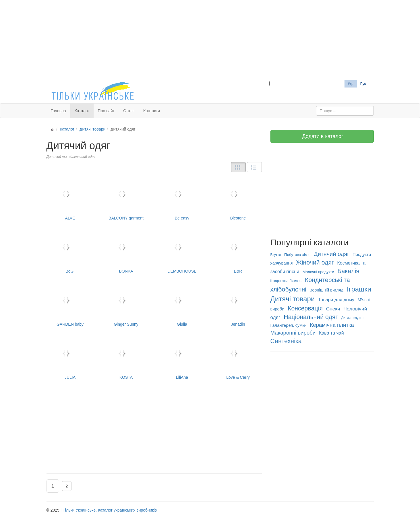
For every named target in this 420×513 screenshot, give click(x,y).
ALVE (70, 198)
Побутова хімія (297, 255)
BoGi (70, 251)
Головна (58, 111)
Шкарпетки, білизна (286, 281)
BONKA (126, 251)
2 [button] (67, 486)
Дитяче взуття (352, 318)
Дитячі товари (92, 129)
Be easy (182, 198)
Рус (363, 84)
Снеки (333, 309)
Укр (351, 84)
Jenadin (238, 305)
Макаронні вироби (293, 333)
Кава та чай (331, 333)
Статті (129, 111)
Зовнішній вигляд (327, 290)
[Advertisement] (210, 40)
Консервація (305, 308)
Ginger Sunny (126, 305)
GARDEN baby (70, 305)
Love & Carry (238, 358)
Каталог (82, 111)
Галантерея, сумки (289, 325)
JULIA (70, 358)
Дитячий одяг (332, 254)
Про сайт (106, 111)
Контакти (152, 111)
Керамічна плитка (332, 325)
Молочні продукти (318, 272)
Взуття (276, 255)
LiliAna (182, 358)
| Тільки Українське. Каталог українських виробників (109, 510)
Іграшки (359, 289)
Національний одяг (311, 317)
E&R (238, 251)
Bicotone (238, 198)
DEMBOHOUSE (182, 251)
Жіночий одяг (315, 263)
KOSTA (126, 358)
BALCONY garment (126, 198)
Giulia (182, 305)
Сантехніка (286, 341)
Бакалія (349, 271)
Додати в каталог (322, 136)
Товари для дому (336, 300)
